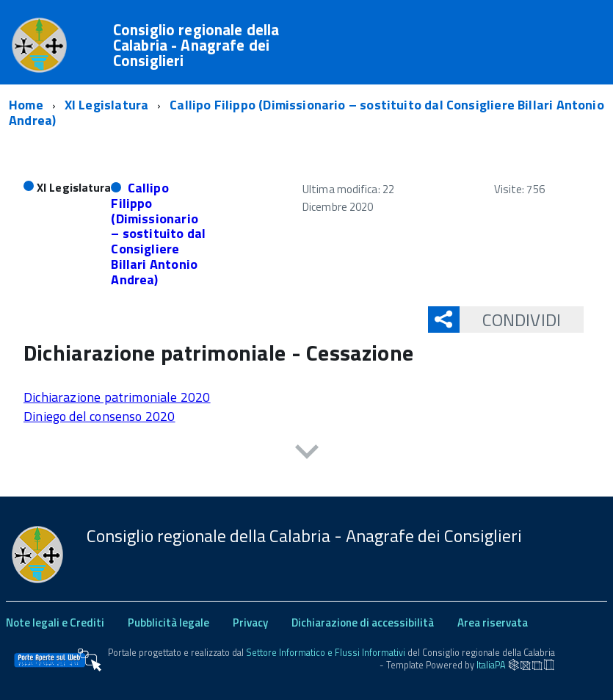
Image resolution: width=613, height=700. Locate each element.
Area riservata (493, 623)
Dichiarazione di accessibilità (363, 623)
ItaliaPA (491, 664)
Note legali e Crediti (55, 623)
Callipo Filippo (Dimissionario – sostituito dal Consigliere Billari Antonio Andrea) (158, 233)
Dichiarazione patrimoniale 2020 (117, 397)
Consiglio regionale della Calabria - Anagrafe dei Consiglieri (196, 45)
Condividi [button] (510, 320)
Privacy (250, 623)
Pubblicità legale (168, 623)
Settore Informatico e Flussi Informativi (326, 653)
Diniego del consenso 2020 (99, 416)
